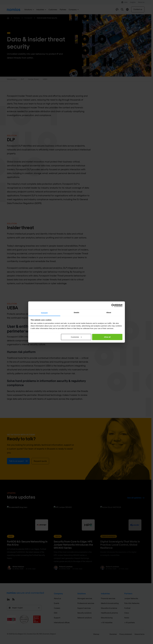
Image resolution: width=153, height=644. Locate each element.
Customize (76, 337)
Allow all (107, 337)
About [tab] (109, 312)
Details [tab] (77, 312)
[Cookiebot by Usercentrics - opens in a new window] (113, 305)
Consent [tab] (44, 313)
